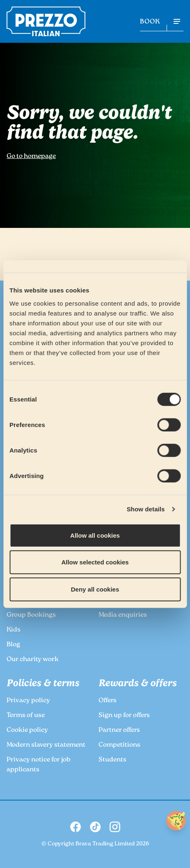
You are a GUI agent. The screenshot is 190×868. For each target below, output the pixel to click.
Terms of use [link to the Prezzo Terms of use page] (26, 716)
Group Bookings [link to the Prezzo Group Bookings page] (31, 615)
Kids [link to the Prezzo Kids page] (14, 630)
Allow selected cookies (95, 562)
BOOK (150, 22)
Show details (146, 509)
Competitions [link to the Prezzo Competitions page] (119, 745)
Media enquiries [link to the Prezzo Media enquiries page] (123, 615)
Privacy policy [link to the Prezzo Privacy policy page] (28, 701)
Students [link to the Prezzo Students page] (112, 760)
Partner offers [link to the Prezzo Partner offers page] (119, 730)
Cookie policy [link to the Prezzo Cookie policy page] (27, 730)
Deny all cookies (95, 589)
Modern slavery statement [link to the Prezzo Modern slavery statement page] (46, 745)
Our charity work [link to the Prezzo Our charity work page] (33, 660)
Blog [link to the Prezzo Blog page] (13, 645)
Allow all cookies (95, 535)
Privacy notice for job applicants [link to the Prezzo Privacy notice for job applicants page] (39, 765)
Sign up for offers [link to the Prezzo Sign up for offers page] (124, 716)
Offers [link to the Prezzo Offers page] (108, 701)
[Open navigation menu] (177, 21)
